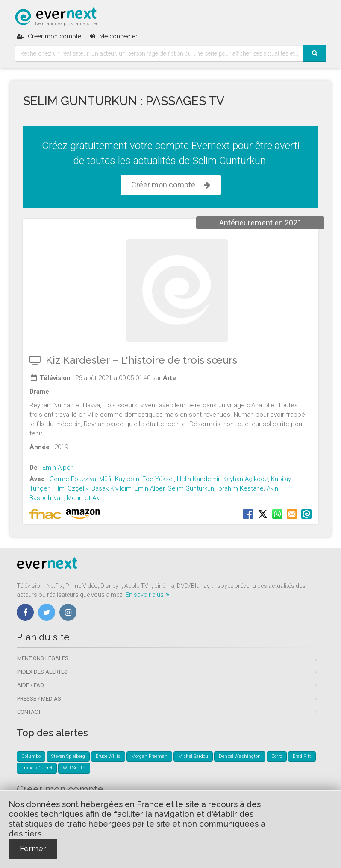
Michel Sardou (193, 756)
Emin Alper (57, 468)
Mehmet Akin (85, 498)
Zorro (277, 756)
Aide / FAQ (31, 685)
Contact (29, 712)
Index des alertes (42, 672)
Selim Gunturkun (191, 488)
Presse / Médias (39, 699)
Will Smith (74, 768)
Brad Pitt (302, 756)
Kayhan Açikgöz (245, 479)
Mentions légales (43, 658)
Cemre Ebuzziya (73, 479)
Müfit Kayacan (119, 479)
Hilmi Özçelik (70, 488)
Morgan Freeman (149, 756)
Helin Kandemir (198, 479)
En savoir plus (147, 595)
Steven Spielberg (68, 756)
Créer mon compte (171, 185)
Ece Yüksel (158, 479)
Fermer (33, 849)
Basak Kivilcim (112, 488)
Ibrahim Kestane (240, 488)
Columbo (31, 756)
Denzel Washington (240, 756)
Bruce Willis (108, 756)
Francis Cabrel (37, 768)
